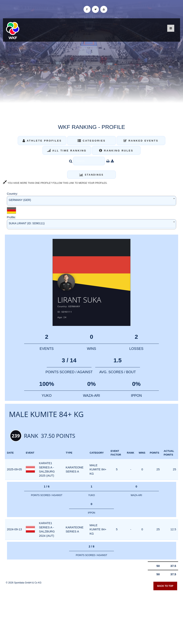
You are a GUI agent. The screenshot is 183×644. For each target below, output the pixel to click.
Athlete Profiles (42, 141)
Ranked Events (141, 141)
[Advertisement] (91, 616)
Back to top (165, 586)
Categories (92, 141)
